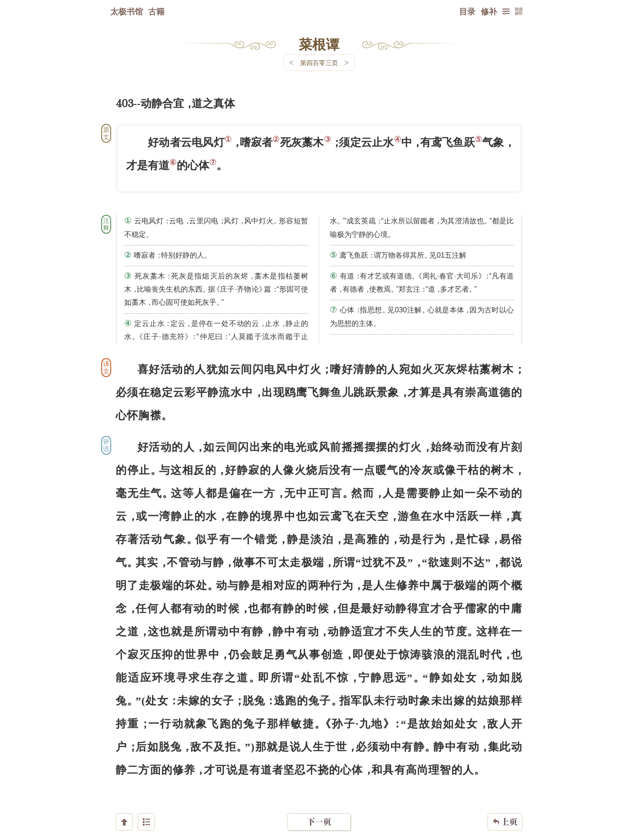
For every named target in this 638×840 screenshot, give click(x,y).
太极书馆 (127, 11)
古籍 (156, 11)
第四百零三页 (319, 63)
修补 (489, 11)
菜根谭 (319, 44)
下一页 (319, 786)
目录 (467, 11)
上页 (505, 786)
